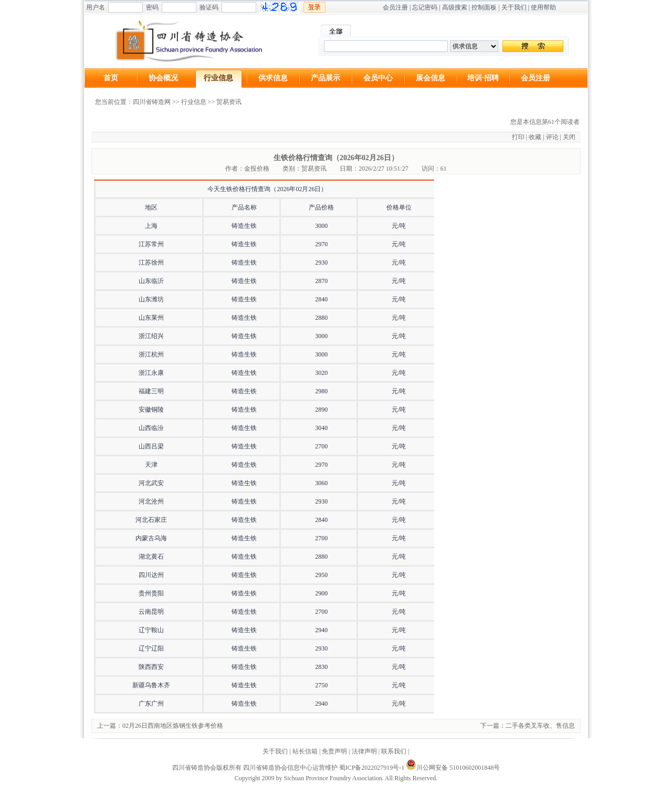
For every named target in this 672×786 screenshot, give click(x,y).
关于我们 (514, 7)
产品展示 (325, 78)
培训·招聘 (483, 78)
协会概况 (163, 78)
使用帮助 (543, 7)
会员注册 (395, 7)
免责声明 (334, 751)
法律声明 (364, 751)
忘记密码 (425, 7)
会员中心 (378, 78)
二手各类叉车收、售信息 (540, 726)
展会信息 (430, 78)
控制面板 (484, 7)
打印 (518, 137)
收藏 (535, 137)
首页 (111, 78)
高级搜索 (455, 7)
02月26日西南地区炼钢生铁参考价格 (173, 726)
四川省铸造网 (152, 102)
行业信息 (218, 78)
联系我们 (394, 751)
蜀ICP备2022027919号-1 (372, 768)
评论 (552, 137)
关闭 (569, 137)
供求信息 (273, 78)
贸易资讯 (229, 102)
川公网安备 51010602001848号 (453, 768)
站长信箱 (305, 751)
